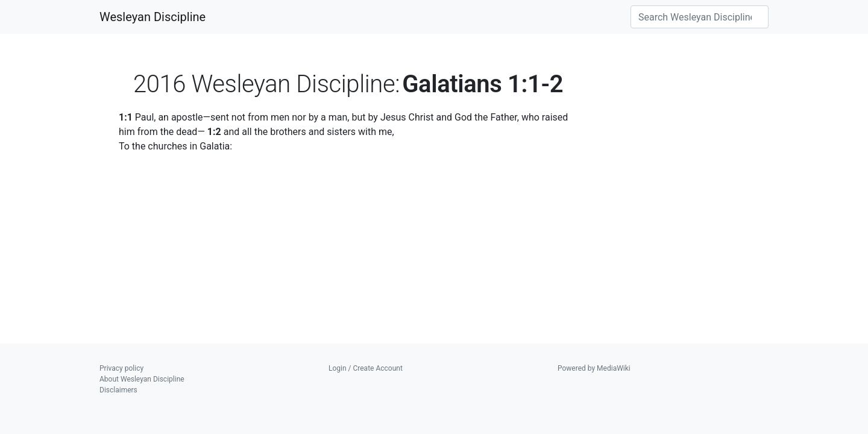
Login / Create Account (366, 368)
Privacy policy (121, 368)
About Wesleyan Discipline (142, 379)
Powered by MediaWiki (594, 368)
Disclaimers (118, 390)
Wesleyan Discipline (153, 17)
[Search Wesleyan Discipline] (700, 17)
